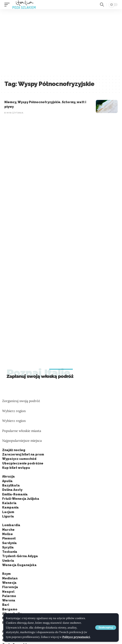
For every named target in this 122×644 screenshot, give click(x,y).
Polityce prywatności (76, 637)
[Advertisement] (61, 42)
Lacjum (8, 512)
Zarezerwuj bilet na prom (23, 454)
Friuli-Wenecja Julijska (21, 499)
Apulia (7, 481)
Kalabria (9, 503)
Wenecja (9, 583)
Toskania (10, 552)
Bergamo (10, 609)
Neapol (8, 592)
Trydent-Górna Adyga (20, 556)
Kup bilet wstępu (16, 468)
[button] (106, 628)
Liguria (8, 516)
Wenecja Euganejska (19, 565)
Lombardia (11, 525)
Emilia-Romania (15, 494)
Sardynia (9, 543)
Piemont (9, 538)
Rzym (6, 574)
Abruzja (8, 476)
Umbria (8, 561)
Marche (8, 530)
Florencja (10, 587)
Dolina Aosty (12, 490)
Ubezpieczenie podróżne (23, 463)
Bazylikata (11, 485)
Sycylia (8, 547)
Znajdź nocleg (14, 450)
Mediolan (10, 578)
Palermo (9, 596)
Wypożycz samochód (19, 459)
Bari (6, 605)
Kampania (10, 507)
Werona (9, 600)
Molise (8, 534)
